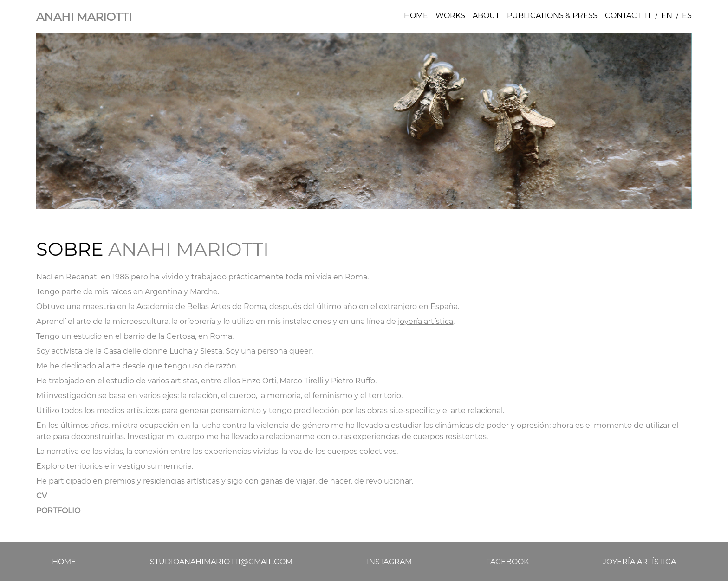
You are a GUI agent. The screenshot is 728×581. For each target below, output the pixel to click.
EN (667, 16)
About (486, 16)
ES (687, 16)
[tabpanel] (364, 121)
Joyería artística (639, 562)
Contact (623, 16)
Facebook (507, 562)
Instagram (389, 562)
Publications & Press (552, 16)
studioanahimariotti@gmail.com (221, 562)
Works (450, 16)
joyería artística (426, 321)
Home (416, 16)
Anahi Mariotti (84, 17)
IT (648, 16)
